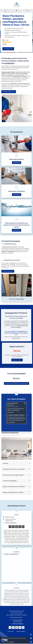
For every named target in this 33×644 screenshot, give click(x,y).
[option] (16, 378)
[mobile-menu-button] (27, 10)
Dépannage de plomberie (8, 72)
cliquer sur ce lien (8, 338)
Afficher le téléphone (18, 624)
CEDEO (12, 642)
